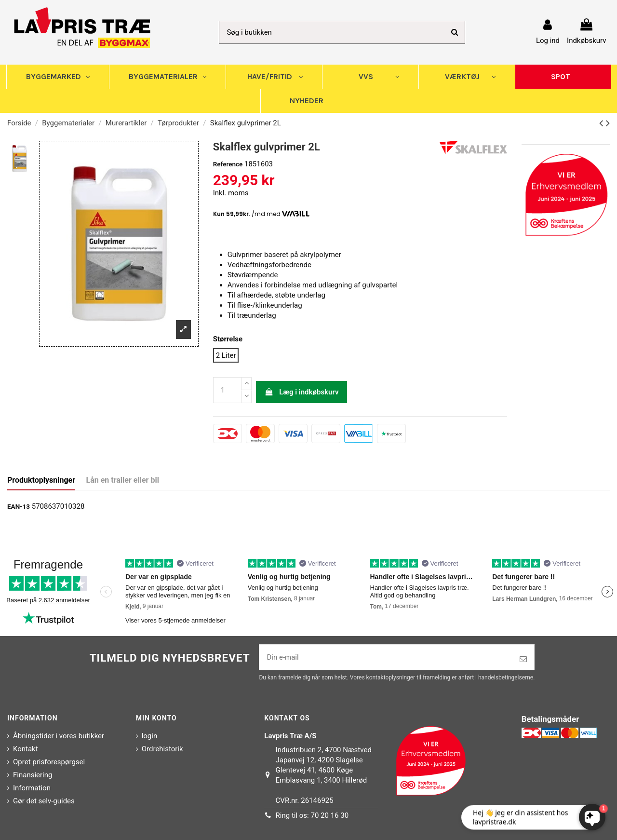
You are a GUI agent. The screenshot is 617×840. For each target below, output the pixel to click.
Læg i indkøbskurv (302, 392)
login (150, 736)
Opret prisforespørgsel (49, 762)
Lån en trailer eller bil (123, 480)
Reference (228, 164)
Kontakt (26, 749)
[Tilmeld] (523, 659)
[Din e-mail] (386, 657)
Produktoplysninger (41, 480)
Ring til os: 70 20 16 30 (312, 815)
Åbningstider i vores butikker (59, 736)
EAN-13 (19, 506)
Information (32, 788)
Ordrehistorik (162, 749)
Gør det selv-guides (44, 801)
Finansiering (33, 775)
